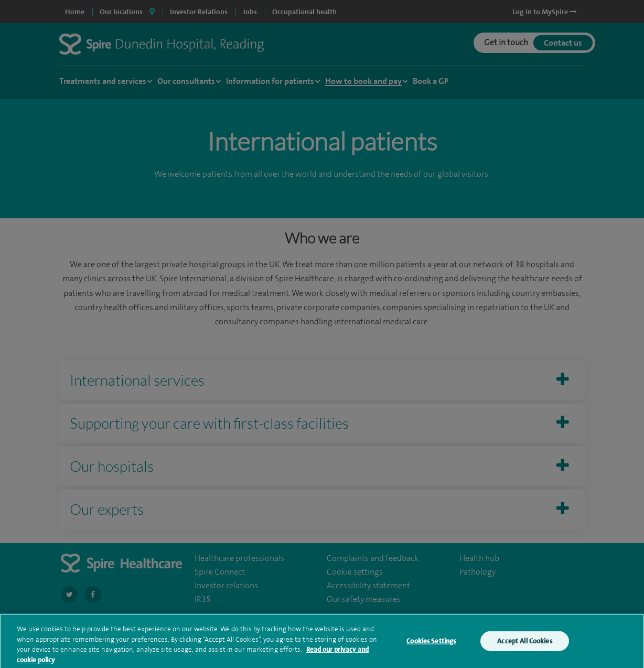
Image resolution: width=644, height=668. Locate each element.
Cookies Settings (431, 645)
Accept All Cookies (524, 645)
